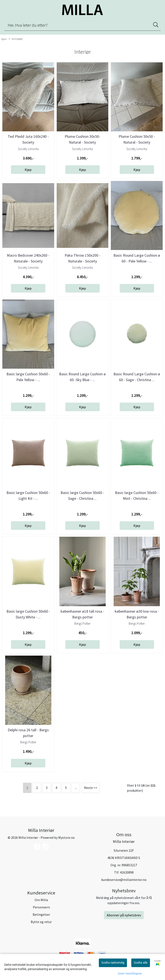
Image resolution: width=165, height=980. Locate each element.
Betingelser (41, 914)
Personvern (41, 907)
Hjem (4, 39)
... (76, 788)
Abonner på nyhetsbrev (124, 915)
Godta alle (141, 963)
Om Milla (41, 900)
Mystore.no (66, 837)
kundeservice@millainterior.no (124, 880)
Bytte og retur (41, 922)
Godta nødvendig (113, 963)
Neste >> (91, 788)
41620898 (127, 872)
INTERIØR (16, 39)
